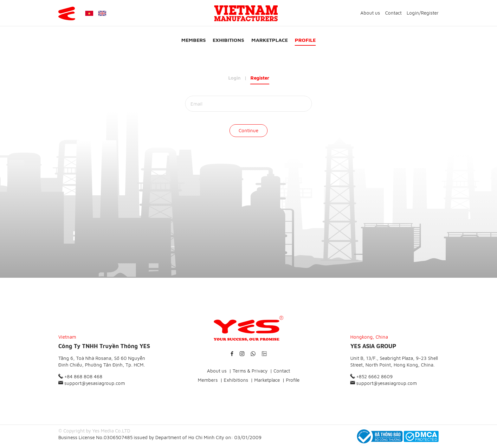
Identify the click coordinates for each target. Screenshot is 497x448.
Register (430, 13)
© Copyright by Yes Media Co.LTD (94, 431)
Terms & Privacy (250, 371)
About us (370, 13)
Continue (248, 130)
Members (194, 40)
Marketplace (270, 40)
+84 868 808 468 (80, 377)
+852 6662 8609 (371, 377)
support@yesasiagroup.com (92, 383)
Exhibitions (228, 40)
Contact (393, 13)
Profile (305, 40)
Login (413, 13)
